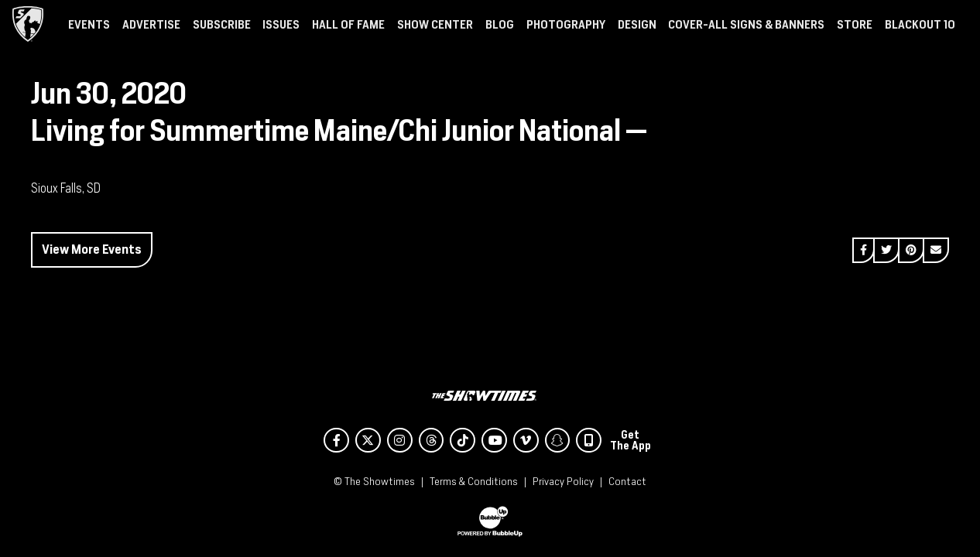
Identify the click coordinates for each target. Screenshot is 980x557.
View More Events (92, 249)
